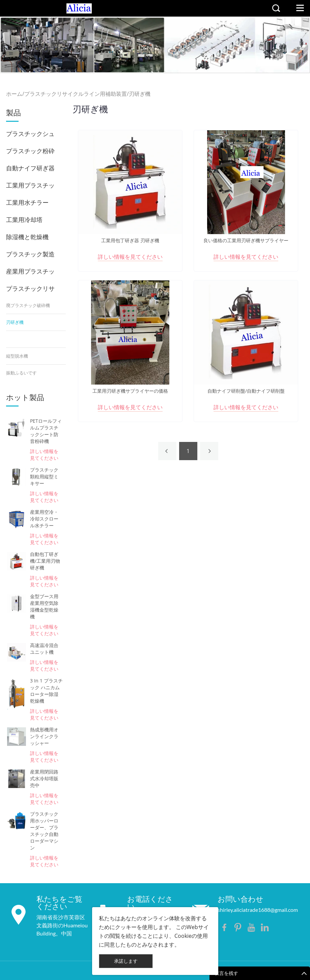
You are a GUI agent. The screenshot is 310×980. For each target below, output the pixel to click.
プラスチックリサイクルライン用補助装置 (76, 94)
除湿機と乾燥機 (27, 237)
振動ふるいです (21, 373)
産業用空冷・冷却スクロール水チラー (44, 519)
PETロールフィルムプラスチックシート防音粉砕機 (46, 431)
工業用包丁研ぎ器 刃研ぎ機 (130, 241)
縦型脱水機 (17, 356)
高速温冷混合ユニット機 (44, 649)
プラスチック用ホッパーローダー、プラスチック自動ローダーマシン (44, 831)
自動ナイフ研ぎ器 (30, 168)
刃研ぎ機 (140, 94)
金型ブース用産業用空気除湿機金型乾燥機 (44, 606)
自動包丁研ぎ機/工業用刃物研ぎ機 (45, 561)
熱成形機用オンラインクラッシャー (44, 736)
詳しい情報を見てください (44, 455)
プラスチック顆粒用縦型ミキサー (44, 477)
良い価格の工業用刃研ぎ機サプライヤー (246, 241)
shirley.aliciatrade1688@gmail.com (258, 910)
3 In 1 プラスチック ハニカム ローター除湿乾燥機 (46, 691)
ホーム (14, 94)
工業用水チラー (27, 202)
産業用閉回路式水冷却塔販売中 (44, 778)
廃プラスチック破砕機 (28, 305)
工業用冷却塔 (24, 220)
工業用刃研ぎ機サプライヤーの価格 (130, 391)
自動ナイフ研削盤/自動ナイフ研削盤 (246, 391)
